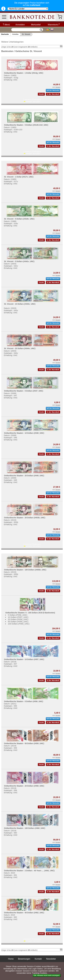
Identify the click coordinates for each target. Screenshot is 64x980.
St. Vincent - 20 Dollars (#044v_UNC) (20, 348)
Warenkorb (54, 25)
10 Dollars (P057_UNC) (18, 617)
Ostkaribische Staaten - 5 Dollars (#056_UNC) (24, 701)
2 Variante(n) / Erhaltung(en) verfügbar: (32, 100)
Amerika (15, 34)
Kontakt (38, 959)
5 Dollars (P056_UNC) (18, 615)
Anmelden (20, 25)
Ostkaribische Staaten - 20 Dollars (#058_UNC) (24, 786)
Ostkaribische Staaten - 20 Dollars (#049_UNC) (24, 476)
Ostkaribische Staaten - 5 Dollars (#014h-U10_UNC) (26, 125)
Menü (6, 25)
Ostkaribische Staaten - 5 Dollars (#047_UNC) (24, 391)
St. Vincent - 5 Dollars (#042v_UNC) (19, 261)
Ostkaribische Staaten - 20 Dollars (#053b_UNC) (25, 518)
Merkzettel (36, 25)
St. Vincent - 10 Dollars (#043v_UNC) (20, 304)
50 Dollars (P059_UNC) (18, 622)
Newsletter (51, 959)
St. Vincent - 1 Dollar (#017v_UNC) (19, 177)
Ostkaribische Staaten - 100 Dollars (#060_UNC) (25, 828)
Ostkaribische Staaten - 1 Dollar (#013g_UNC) (24, 73)
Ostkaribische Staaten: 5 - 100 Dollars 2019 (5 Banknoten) (30, 613)
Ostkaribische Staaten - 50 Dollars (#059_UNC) (24, 743)
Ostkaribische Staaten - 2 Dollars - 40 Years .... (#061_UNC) (29, 871)
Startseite (5, 34)
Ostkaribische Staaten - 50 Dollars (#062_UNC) (24, 913)
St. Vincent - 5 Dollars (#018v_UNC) (19, 219)
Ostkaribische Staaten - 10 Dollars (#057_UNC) (24, 659)
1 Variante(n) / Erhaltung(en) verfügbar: (32, 152)
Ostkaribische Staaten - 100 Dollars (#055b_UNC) (25, 570)
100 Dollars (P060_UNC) (19, 624)
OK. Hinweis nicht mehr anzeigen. (47, 975)
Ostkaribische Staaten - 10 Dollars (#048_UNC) (24, 433)
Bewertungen (24, 959)
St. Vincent (26, 34)
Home (11, 959)
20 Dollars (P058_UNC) (18, 619)
